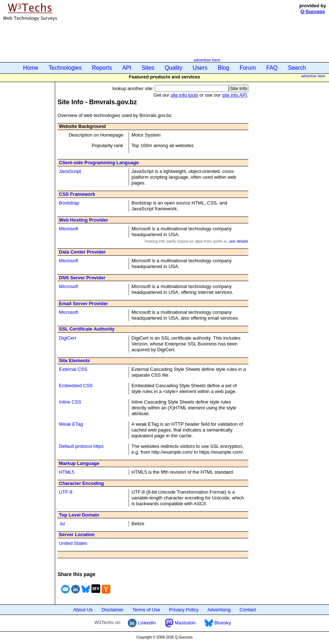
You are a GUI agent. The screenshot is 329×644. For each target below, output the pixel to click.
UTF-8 (66, 492)
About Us (83, 610)
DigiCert (67, 338)
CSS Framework (77, 194)
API (127, 68)
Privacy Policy (184, 610)
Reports (102, 68)
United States (73, 543)
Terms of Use (147, 610)
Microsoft (68, 229)
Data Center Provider (82, 252)
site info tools (184, 95)
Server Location (77, 534)
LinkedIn (142, 623)
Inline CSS (70, 402)
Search (297, 68)
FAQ (272, 68)
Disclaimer (112, 610)
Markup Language (79, 463)
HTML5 (67, 472)
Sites (148, 68)
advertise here (207, 60)
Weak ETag (71, 424)
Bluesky (218, 623)
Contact (248, 610)
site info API (234, 95)
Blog (224, 68)
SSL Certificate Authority (87, 329)
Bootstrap (69, 203)
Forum (248, 68)
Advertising (219, 610)
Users (200, 68)
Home (31, 68)
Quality (173, 68)
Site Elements (74, 361)
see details (239, 241)
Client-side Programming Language (99, 163)
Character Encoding (81, 483)
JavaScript (70, 171)
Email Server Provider (83, 303)
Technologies (65, 68)
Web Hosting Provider (84, 220)
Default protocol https (81, 446)
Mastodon (180, 623)
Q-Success (313, 11)
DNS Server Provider (82, 278)
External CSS (73, 369)
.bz (62, 524)
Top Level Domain (79, 515)
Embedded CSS (76, 386)
